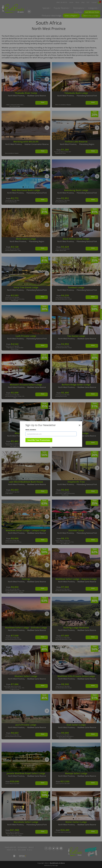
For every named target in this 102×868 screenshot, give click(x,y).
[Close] (80, 425)
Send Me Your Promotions (39, 440)
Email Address (31, 430)
